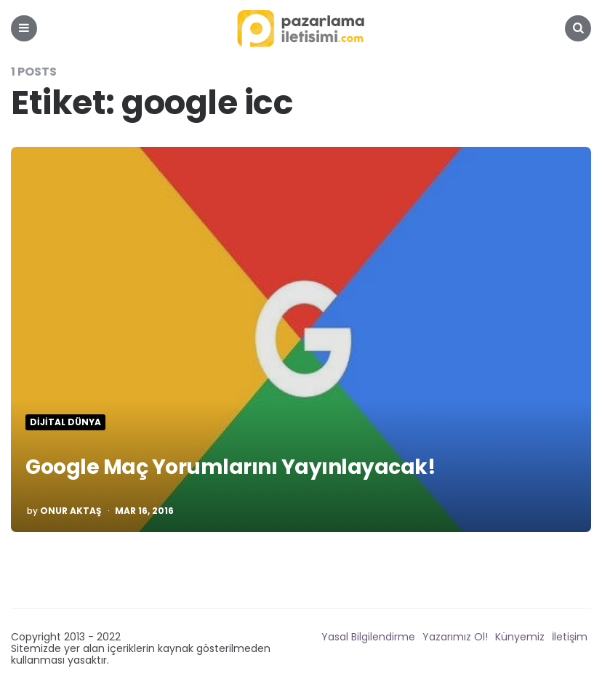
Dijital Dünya (65, 422)
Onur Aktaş (71, 511)
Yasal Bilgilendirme (368, 637)
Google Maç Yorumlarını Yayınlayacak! (230, 467)
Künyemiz (520, 637)
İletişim (570, 637)
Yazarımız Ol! (455, 637)
